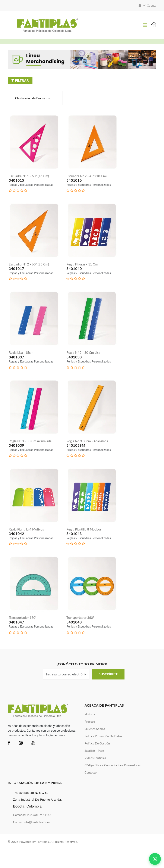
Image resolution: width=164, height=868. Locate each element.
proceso (90, 741)
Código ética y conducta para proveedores (113, 784)
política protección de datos (103, 755)
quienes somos (95, 748)
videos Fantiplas (95, 777)
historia (90, 733)
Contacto (91, 791)
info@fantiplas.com (37, 841)
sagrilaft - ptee (94, 770)
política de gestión (97, 762)
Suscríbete (108, 693)
